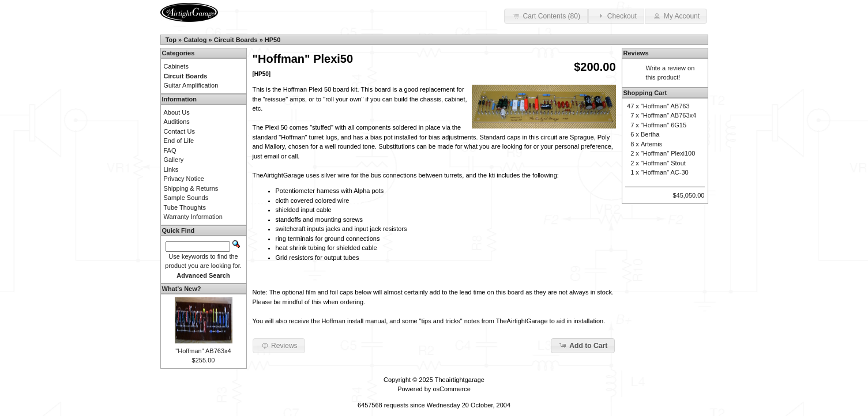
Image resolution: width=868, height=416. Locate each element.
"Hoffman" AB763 (665, 106)
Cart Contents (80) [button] (546, 16)
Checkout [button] (616, 16)
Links (171, 169)
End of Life (179, 141)
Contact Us (179, 131)
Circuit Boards (236, 40)
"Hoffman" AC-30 (665, 172)
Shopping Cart (645, 93)
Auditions (177, 122)
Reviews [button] (279, 345)
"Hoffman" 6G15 (664, 125)
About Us (177, 112)
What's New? (182, 289)
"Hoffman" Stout (663, 163)
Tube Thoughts (185, 207)
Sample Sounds (186, 198)
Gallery (174, 160)
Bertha (650, 134)
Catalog (195, 40)
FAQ (170, 150)
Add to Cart (583, 345)
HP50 (273, 40)
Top (171, 40)
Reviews (636, 53)
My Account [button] (676, 16)
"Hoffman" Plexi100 (668, 153)
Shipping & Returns (191, 188)
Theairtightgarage (460, 380)
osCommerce (451, 389)
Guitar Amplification (191, 85)
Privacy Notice (184, 179)
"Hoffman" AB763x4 (203, 351)
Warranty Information (193, 217)
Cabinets (176, 66)
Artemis (651, 144)
